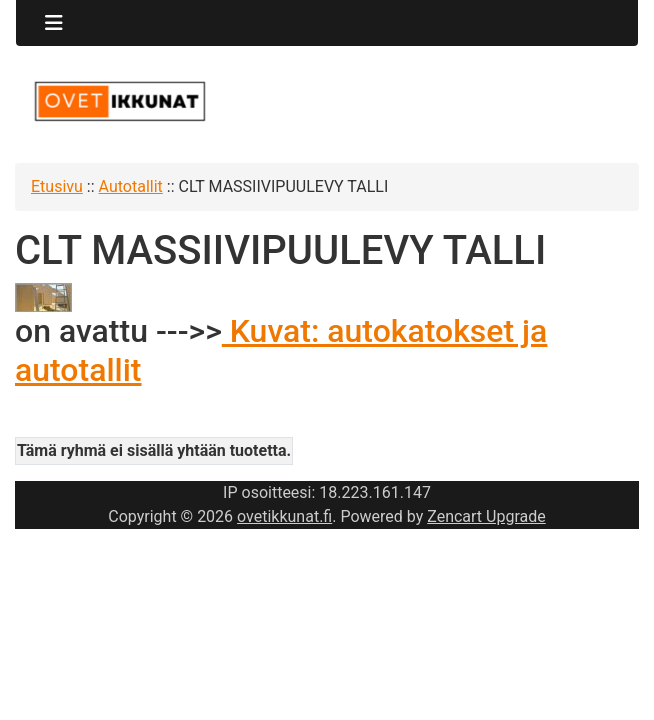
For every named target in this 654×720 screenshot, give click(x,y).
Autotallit (131, 186)
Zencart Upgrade (486, 516)
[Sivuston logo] (119, 101)
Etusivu (57, 186)
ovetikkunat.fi (284, 516)
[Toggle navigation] (54, 23)
